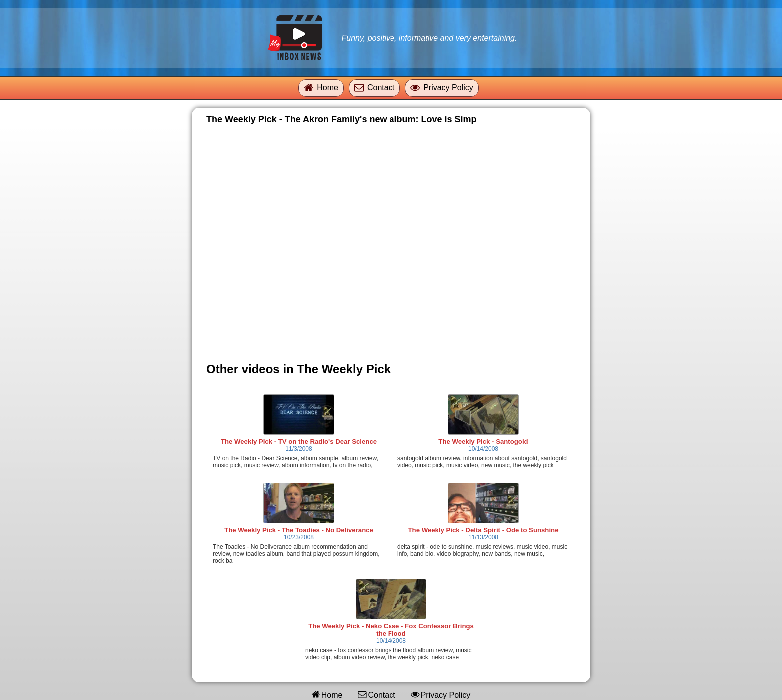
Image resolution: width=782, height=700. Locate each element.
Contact (381, 88)
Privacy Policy (448, 88)
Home (327, 88)
